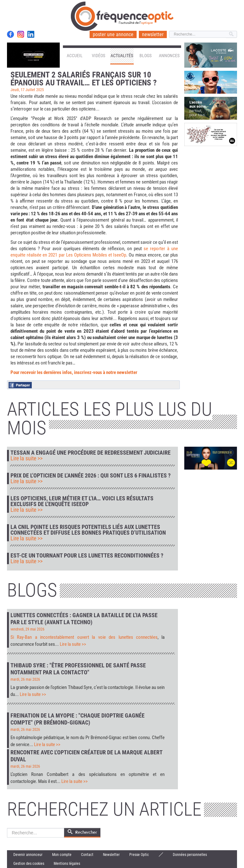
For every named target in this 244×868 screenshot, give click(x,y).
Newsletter (111, 855)
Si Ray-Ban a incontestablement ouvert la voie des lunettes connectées (84, 637)
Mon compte (62, 855)
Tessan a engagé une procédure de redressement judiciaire (91, 453)
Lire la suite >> (27, 458)
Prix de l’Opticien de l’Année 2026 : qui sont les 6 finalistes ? (91, 476)
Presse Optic (139, 855)
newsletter (153, 34)
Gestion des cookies (29, 864)
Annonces (169, 56)
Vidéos (98, 56)
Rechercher (7, 828)
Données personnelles (190, 855)
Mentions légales (67, 864)
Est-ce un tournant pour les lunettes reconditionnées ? (87, 556)
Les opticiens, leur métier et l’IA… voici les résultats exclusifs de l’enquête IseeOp (82, 501)
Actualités (122, 56)
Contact (87, 855)
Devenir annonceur (28, 855)
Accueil (75, 56)
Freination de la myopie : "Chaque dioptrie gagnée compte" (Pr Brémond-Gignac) (78, 719)
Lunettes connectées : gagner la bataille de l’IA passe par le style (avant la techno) (84, 619)
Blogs (146, 56)
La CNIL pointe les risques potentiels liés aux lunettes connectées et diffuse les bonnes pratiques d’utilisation (88, 530)
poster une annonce (113, 34)
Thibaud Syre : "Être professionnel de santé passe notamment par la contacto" (78, 669)
